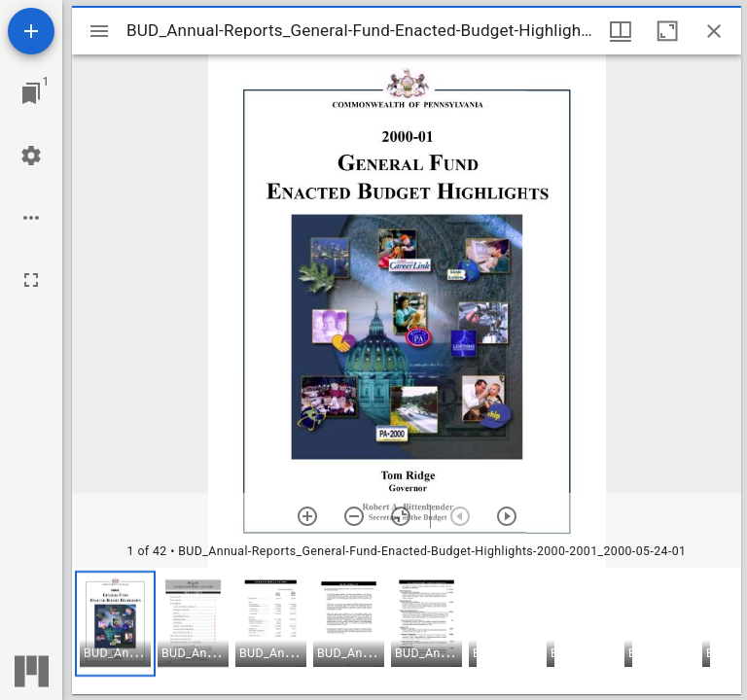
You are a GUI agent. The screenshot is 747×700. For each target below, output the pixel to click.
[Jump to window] (31, 93)
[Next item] (507, 516)
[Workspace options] (31, 218)
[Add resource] (31, 31)
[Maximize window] (667, 31)
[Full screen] (31, 280)
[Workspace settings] (31, 156)
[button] (115, 624)
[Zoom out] (354, 516)
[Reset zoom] (401, 516)
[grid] (407, 631)
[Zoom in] (307, 516)
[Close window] (714, 31)
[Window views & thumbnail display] (621, 31)
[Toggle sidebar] (99, 31)
